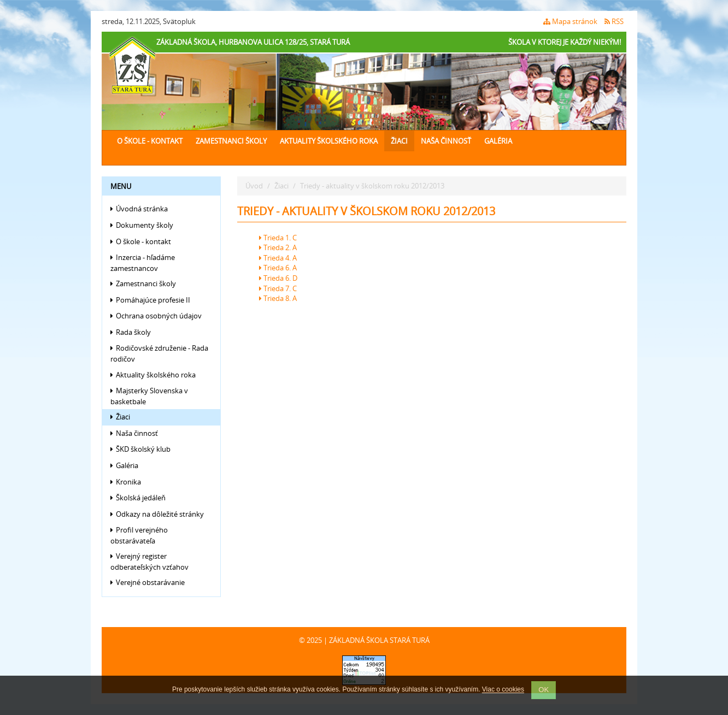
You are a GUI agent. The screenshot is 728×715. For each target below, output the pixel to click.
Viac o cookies (503, 690)
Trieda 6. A (278, 268)
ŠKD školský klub (140, 449)
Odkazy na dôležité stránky (157, 514)
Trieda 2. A (278, 247)
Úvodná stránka (139, 209)
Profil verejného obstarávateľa (139, 535)
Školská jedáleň (138, 498)
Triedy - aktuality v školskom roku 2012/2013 (372, 186)
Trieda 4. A (278, 258)
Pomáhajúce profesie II (150, 300)
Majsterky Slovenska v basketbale (149, 396)
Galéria (498, 141)
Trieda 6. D (278, 278)
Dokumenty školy (142, 225)
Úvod (254, 186)
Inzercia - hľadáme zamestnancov (143, 263)
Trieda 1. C (278, 238)
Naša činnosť (446, 141)
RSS (614, 21)
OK (544, 690)
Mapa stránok (570, 21)
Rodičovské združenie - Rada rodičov (159, 353)
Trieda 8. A (278, 298)
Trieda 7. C (278, 288)
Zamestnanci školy (231, 141)
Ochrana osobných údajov (156, 316)
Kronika (126, 482)
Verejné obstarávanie (148, 582)
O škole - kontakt (150, 141)
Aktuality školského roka (329, 141)
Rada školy (131, 332)
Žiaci (399, 141)
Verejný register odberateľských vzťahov (149, 562)
